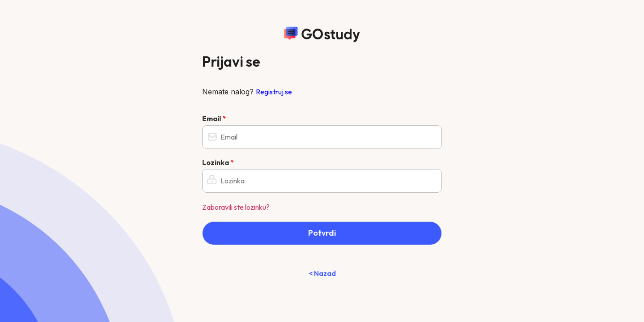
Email (214, 119)
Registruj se (274, 92)
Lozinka (218, 162)
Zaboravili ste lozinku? (236, 207)
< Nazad (322, 273)
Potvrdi (322, 233)
